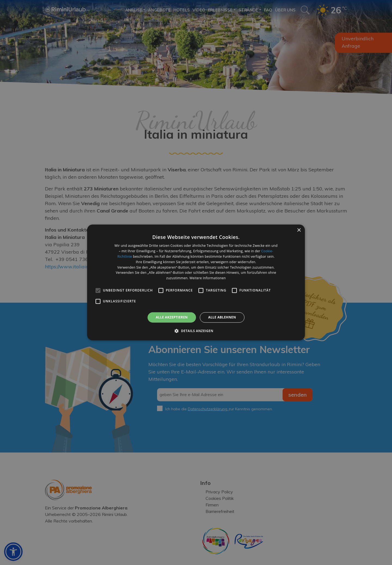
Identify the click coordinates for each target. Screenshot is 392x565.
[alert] (196, 282)
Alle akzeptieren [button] (172, 317)
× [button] (299, 230)
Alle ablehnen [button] (222, 317)
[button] (196, 331)
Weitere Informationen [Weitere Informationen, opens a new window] (208, 278)
